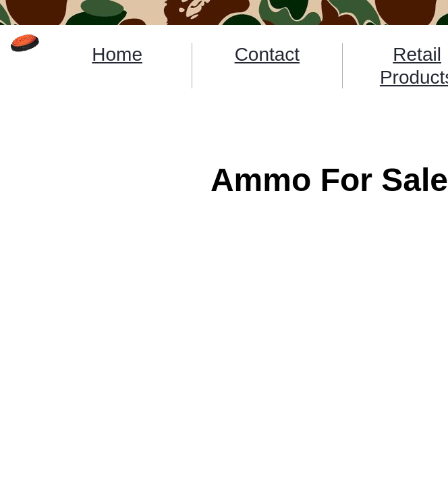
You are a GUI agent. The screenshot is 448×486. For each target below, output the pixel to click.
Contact (268, 54)
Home (117, 54)
